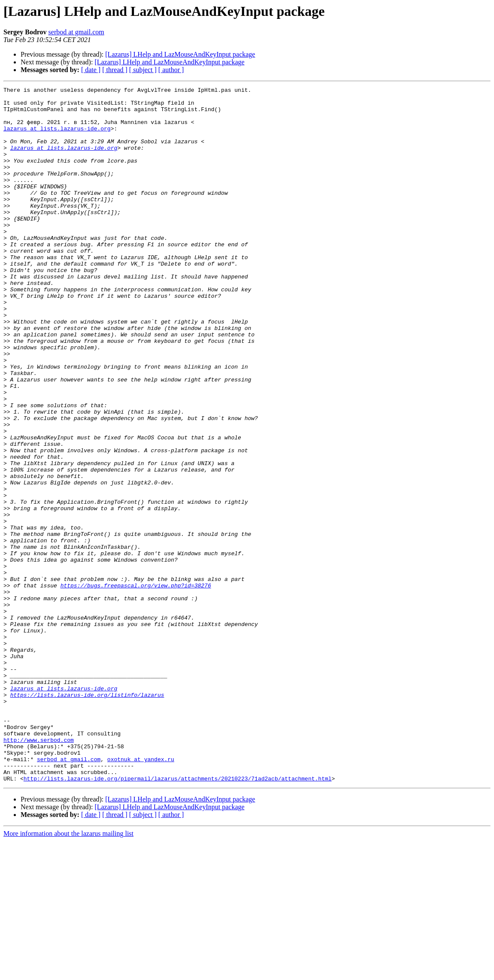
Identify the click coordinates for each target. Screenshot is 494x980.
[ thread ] (115, 70)
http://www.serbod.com (39, 871)
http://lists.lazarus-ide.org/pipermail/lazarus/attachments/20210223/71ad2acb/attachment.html (178, 917)
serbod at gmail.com (76, 32)
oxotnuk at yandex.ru (141, 894)
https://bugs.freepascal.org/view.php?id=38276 (136, 686)
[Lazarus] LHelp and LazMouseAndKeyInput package (180, 54)
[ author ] (171, 70)
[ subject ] (143, 70)
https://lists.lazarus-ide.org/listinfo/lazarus (87, 817)
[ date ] (91, 70)
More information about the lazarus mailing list (68, 972)
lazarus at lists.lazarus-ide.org (57, 137)
